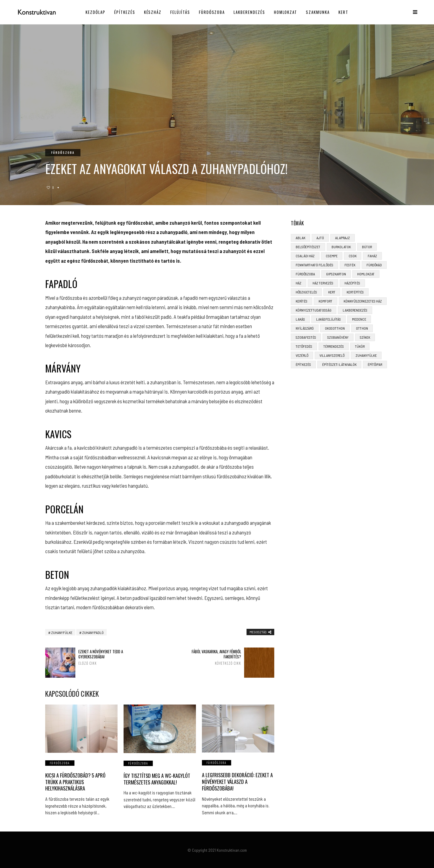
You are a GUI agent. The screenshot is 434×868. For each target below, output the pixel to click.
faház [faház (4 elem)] (372, 256)
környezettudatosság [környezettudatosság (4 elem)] (314, 310)
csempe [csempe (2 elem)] (332, 256)
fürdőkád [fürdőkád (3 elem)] (374, 265)
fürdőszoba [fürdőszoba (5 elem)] (305, 274)
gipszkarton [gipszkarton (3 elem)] (336, 274)
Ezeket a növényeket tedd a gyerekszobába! (108, 657)
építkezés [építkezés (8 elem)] (303, 364)
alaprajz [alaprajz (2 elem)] (343, 238)
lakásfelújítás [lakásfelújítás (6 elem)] (329, 319)
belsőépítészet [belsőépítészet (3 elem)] (308, 247)
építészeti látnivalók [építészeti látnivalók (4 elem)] (339, 364)
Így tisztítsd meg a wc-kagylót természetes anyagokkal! (156, 779)
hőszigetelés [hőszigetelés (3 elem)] (306, 292)
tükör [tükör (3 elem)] (360, 346)
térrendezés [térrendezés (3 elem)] (334, 346)
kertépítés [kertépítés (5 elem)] (355, 292)
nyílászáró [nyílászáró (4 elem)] (305, 328)
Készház (153, 12)
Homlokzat (286, 12)
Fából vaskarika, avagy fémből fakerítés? (212, 657)
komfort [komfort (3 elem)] (325, 301)
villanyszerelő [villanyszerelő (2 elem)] (332, 355)
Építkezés (125, 12)
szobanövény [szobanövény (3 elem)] (338, 337)
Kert (343, 12)
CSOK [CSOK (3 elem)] (353, 256)
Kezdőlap (96, 12)
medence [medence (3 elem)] (359, 319)
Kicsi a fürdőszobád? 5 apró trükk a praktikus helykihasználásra (75, 781)
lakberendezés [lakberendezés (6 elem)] (355, 310)
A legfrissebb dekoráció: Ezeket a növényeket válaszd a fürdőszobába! (236, 781)
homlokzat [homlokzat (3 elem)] (366, 274)
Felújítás (180, 12)
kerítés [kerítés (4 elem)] (302, 301)
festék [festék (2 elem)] (350, 265)
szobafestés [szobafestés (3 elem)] (306, 337)
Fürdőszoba (212, 12)
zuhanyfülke (62, 632)
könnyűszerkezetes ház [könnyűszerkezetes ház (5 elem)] (363, 301)
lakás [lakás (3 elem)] (300, 319)
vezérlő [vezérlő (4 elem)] (302, 355)
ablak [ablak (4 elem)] (300, 238)
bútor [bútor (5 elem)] (367, 247)
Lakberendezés (249, 12)
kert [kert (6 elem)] (332, 292)
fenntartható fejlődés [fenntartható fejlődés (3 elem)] (314, 265)
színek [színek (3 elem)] (365, 337)
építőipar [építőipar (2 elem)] (375, 364)
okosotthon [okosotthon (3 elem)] (335, 328)
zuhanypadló (93, 632)
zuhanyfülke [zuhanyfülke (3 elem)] (366, 355)
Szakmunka (318, 12)
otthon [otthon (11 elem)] (362, 328)
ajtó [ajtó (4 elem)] (320, 238)
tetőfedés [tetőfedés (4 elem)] (304, 346)
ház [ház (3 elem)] (299, 283)
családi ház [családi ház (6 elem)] (305, 256)
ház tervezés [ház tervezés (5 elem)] (323, 283)
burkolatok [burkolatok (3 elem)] (341, 247)
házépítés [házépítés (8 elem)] (352, 283)
